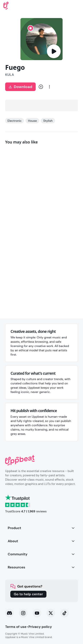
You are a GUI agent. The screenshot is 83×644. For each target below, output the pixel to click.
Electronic (15, 121)
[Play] (54, 51)
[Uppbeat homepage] (6, 5)
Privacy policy (40, 627)
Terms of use (16, 627)
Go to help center (28, 594)
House (32, 121)
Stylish (48, 121)
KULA (10, 75)
